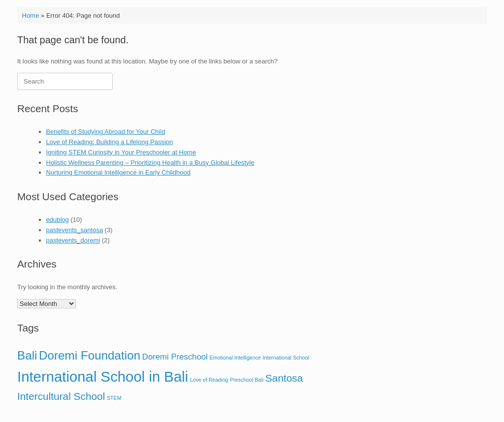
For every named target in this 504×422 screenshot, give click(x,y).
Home (31, 15)
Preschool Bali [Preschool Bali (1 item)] (247, 380)
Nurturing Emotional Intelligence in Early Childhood (118, 172)
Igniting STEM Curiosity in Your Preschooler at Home (121, 152)
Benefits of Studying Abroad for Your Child (106, 132)
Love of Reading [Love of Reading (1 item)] (209, 380)
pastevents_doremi (73, 240)
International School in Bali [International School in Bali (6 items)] (103, 377)
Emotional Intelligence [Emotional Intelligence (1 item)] (235, 358)
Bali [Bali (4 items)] (27, 355)
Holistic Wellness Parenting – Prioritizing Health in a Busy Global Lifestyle (150, 163)
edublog (58, 220)
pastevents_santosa (75, 230)
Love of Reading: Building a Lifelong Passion (110, 142)
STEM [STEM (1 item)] (114, 398)
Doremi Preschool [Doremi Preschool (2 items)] (175, 357)
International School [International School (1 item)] (286, 358)
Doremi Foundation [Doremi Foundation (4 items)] (90, 355)
